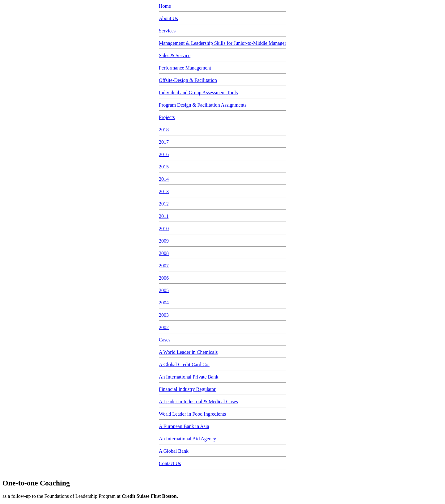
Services (167, 31)
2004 (164, 303)
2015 (164, 167)
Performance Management (185, 68)
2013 (164, 191)
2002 (164, 327)
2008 (164, 253)
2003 (164, 315)
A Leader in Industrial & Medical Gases (198, 402)
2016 (164, 154)
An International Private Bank (189, 377)
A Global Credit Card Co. (184, 364)
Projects (167, 117)
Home (165, 6)
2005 (164, 290)
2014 (164, 179)
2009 (164, 241)
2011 (164, 216)
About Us (168, 18)
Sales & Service (175, 55)
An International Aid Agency (187, 439)
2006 (164, 278)
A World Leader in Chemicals (188, 352)
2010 (164, 229)
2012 (164, 204)
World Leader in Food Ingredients (192, 414)
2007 (164, 266)
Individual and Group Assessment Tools (198, 93)
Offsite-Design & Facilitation (188, 80)
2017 (164, 142)
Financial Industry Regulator (187, 389)
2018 (164, 130)
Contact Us (170, 463)
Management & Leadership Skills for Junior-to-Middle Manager (222, 43)
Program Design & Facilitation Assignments (203, 105)
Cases (165, 340)
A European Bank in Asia (184, 426)
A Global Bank (174, 451)
